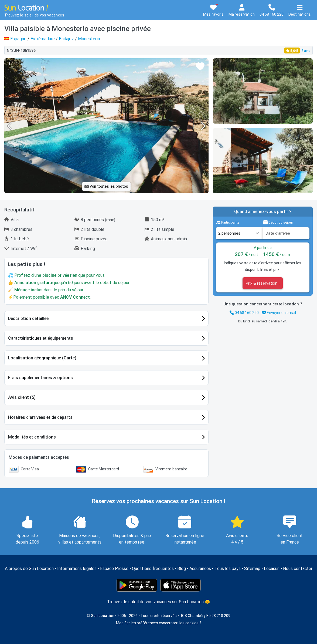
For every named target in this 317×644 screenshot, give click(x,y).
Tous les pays (228, 569)
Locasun (272, 569)
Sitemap (252, 569)
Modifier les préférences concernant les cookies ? (159, 623)
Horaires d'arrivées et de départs (40, 417)
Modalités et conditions (32, 437)
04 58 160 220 (244, 313)
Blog (182, 569)
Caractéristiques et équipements (41, 338)
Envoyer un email (279, 313)
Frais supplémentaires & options (40, 378)
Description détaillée (28, 318)
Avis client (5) (22, 397)
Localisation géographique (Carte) (42, 358)
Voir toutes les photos (106, 186)
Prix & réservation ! (263, 283)
